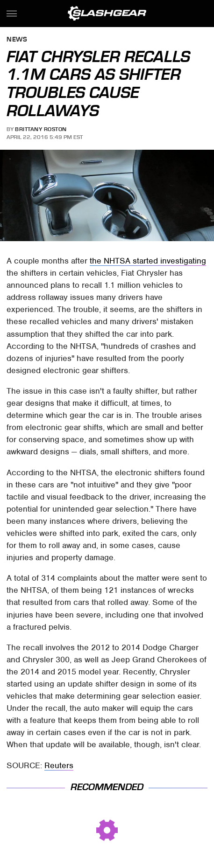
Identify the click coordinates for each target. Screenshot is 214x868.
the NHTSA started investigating (148, 261)
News (17, 40)
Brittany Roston (41, 129)
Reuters (59, 765)
